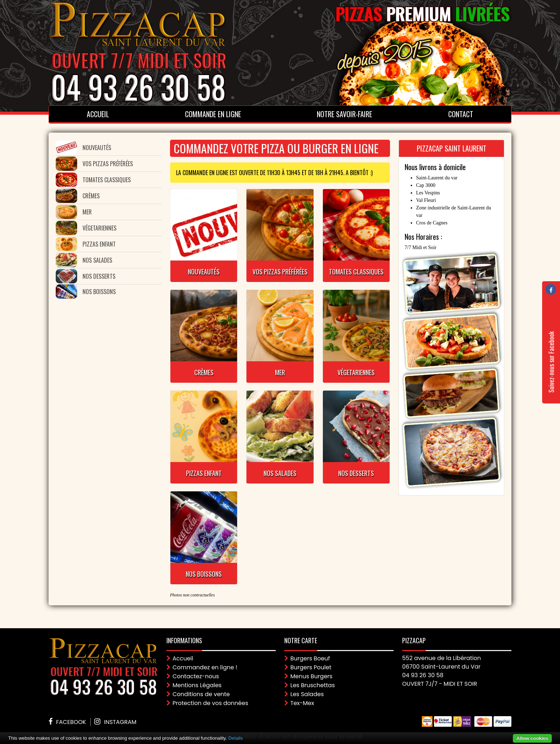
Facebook (71, 722)
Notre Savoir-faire (344, 114)
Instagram (120, 722)
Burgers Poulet (311, 667)
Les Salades (307, 694)
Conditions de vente (201, 694)
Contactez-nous (196, 676)
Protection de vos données (210, 703)
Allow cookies (532, 738)
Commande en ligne (213, 114)
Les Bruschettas (313, 685)
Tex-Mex (302, 703)
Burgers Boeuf (310, 658)
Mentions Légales (197, 685)
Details (236, 738)
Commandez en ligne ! (205, 667)
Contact (461, 114)
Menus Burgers (311, 676)
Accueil (98, 114)
